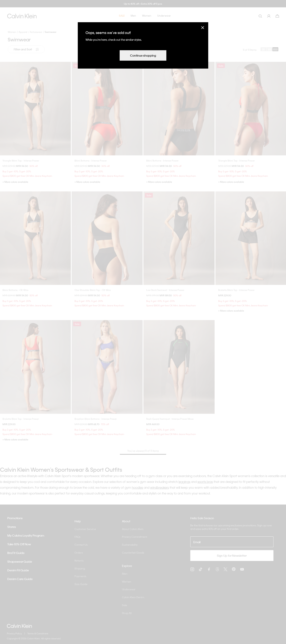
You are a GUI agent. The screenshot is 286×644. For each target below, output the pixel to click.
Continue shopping (143, 55)
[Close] (203, 28)
